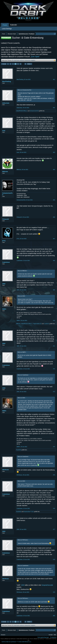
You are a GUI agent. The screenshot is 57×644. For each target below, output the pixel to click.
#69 (54, 290)
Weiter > (30, 64)
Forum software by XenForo (15, 639)
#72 (54, 369)
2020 (4, 284)
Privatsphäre (53, 637)
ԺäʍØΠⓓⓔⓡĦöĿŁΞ (22, 111)
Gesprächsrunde (47, 585)
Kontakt (51, 635)
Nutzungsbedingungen (43, 637)
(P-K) (4, 241)
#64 (54, 170)
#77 (54, 529)
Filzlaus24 (6, 219)
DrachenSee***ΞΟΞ (29, 512)
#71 (54, 346)
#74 (54, 447)
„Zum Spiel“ (35, 57)
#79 (54, 592)
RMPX (4, 309)
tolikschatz (6, 103)
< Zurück (4, 64)
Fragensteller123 (37, 324)
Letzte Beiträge (7, 29)
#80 (54, 616)
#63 (54, 152)
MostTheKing (7, 81)
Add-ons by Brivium (17, 642)
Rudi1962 (19, 450)
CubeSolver (6, 262)
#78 (54, 559)
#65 (54, 200)
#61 (54, 79)
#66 (54, 217)
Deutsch (3, 635)
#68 (54, 261)
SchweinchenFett (34, 111)
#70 (54, 320)
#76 (54, 508)
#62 (54, 108)
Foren (5, 25)
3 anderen (47, 324)
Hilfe (55, 635)
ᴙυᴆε (4, 131)
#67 (54, 239)
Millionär (5, 172)
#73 (54, 392)
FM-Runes (6, 470)
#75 (54, 475)
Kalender (14, 25)
